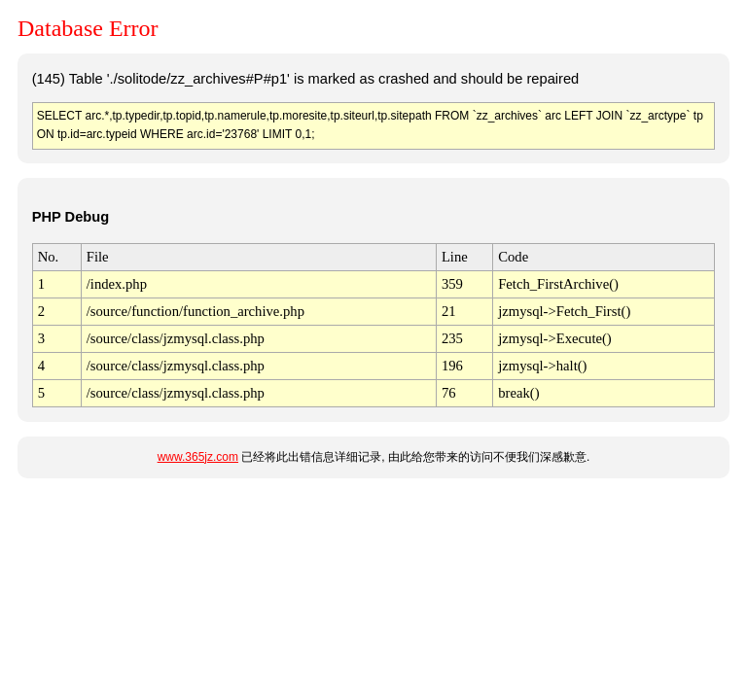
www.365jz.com (198, 457)
